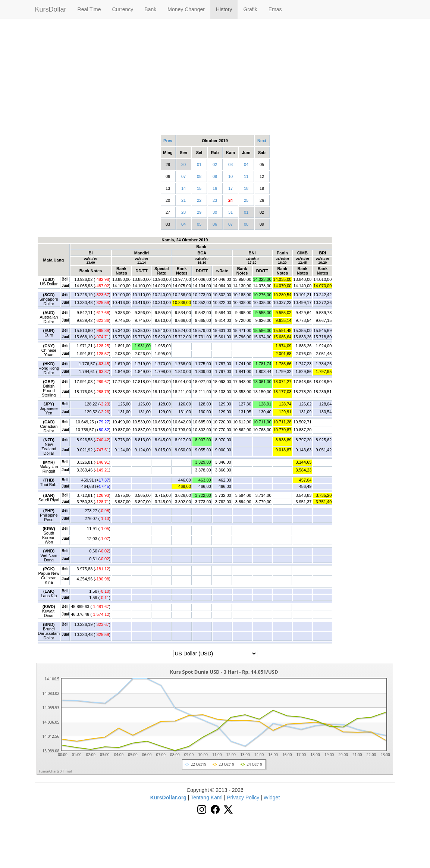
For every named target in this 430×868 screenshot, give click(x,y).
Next (262, 141)
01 (199, 164)
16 (215, 188)
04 (246, 164)
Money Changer (186, 9)
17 (230, 188)
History (224, 9)
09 (215, 176)
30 (183, 164)
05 (199, 224)
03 (230, 164)
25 (246, 200)
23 (215, 200)
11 (246, 176)
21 (183, 200)
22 (199, 200)
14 (183, 188)
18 (246, 188)
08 (199, 176)
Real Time (89, 9)
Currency (123, 9)
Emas (275, 9)
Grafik (250, 9)
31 (230, 212)
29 (199, 212)
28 (183, 212)
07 (183, 176)
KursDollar (51, 9)
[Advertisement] (215, 76)
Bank (150, 9)
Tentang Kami (207, 798)
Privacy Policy (243, 798)
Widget (272, 798)
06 (215, 224)
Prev (168, 141)
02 (215, 164)
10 (230, 176)
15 (199, 188)
